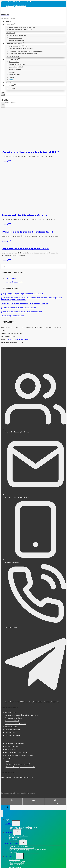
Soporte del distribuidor (17, 40)
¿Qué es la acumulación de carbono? (21, 49)
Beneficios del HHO (15, 69)
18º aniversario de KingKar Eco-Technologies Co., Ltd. (27, 232)
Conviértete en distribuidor (18, 35)
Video (11, 80)
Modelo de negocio (15, 38)
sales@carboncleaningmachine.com (18, 339)
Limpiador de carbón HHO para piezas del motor (25, 249)
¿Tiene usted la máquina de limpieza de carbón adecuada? (21, 312)
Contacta (10, 82)
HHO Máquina (11, 278)
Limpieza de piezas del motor (19, 46)
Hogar (8, 21)
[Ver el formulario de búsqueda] (3, 94)
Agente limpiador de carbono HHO (20, 30)
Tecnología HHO (14, 75)
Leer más (7, 161)
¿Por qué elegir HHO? (16, 67)
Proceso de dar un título (17, 64)
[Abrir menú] (3, 105)
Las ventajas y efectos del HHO (12, 316)
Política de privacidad (12, 730)
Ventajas (12, 72)
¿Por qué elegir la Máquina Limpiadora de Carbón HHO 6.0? (30, 152)
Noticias (12, 77)
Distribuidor (9, 833)
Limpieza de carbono (12, 843)
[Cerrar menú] (2, 814)
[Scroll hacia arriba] (3, 808)
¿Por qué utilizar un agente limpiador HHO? (23, 54)
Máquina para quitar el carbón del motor (22, 27)
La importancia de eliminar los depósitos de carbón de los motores (25, 304)
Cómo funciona (14, 56)
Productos (9, 824)
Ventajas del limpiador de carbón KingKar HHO (21, 715)
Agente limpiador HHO (15, 282)
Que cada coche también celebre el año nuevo (24, 215)
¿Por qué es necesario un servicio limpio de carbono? (26, 51)
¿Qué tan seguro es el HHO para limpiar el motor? (19, 308)
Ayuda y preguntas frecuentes (16, 6)
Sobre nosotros (14, 62)
